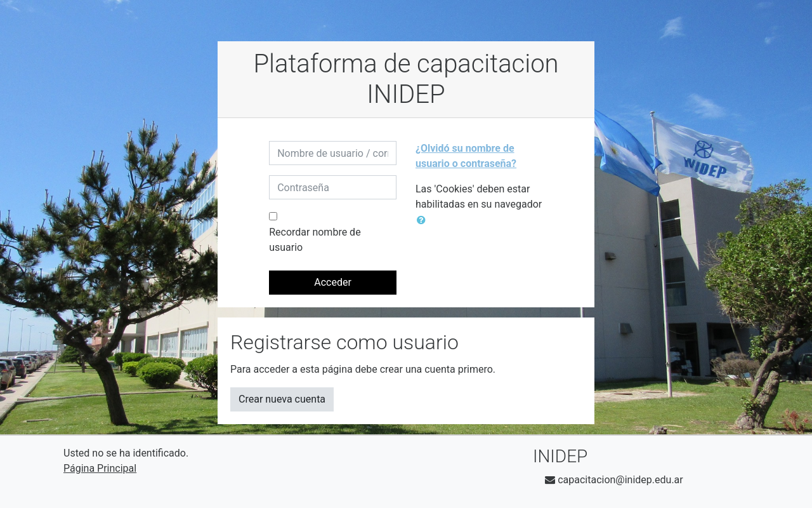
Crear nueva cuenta (282, 399)
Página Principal (100, 468)
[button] (424, 220)
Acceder (333, 282)
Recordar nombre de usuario (315, 240)
